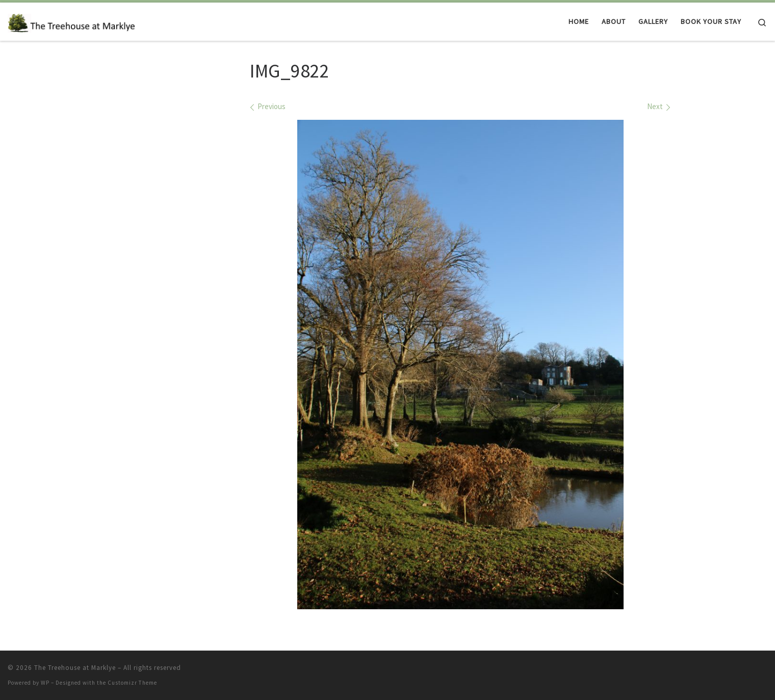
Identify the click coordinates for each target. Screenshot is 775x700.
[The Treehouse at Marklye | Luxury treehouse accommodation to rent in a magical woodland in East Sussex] (71, 21)
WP (45, 683)
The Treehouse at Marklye (75, 668)
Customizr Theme (132, 683)
